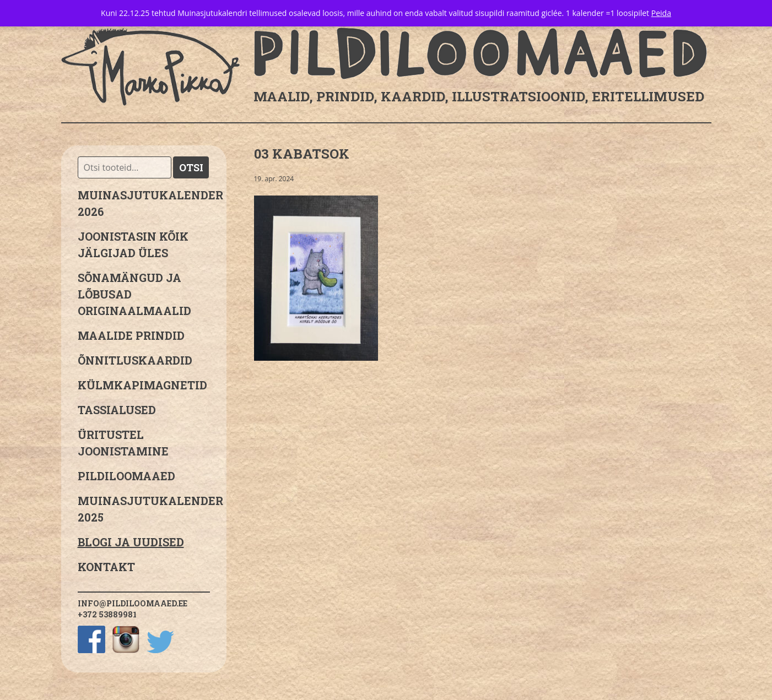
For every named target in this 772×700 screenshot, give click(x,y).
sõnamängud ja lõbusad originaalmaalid (134, 294)
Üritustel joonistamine (123, 443)
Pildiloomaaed (126, 476)
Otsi (191, 167)
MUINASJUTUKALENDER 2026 (144, 203)
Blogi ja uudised (131, 542)
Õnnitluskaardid (135, 360)
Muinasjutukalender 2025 (144, 509)
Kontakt (106, 567)
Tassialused (117, 410)
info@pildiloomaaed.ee (133, 603)
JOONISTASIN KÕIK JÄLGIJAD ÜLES (133, 245)
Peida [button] (661, 13)
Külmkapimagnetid (142, 385)
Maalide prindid (131, 335)
